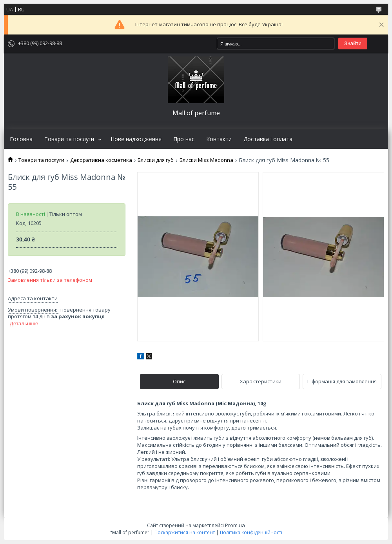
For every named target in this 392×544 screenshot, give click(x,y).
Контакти (219, 139)
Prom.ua (235, 525)
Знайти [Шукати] (353, 43)
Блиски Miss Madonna (206, 160)
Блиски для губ (156, 160)
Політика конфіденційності (251, 532)
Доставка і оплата (268, 139)
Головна (21, 139)
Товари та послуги (69, 139)
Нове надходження (136, 139)
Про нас (184, 139)
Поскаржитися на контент (185, 532)
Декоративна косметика (101, 160)
